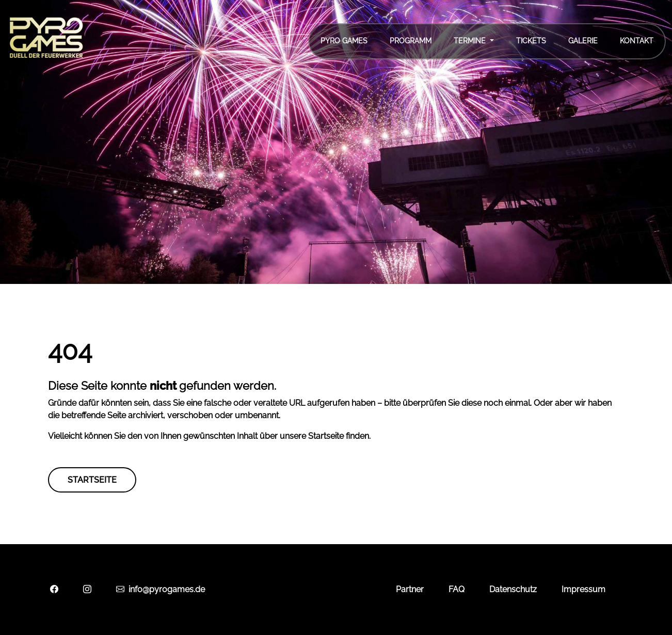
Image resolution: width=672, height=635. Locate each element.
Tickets (531, 41)
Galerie (583, 41)
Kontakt (637, 41)
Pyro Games (344, 41)
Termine (471, 41)
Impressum (583, 589)
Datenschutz (513, 589)
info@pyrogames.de (161, 589)
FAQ (457, 589)
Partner (410, 589)
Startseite (92, 480)
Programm (411, 41)
